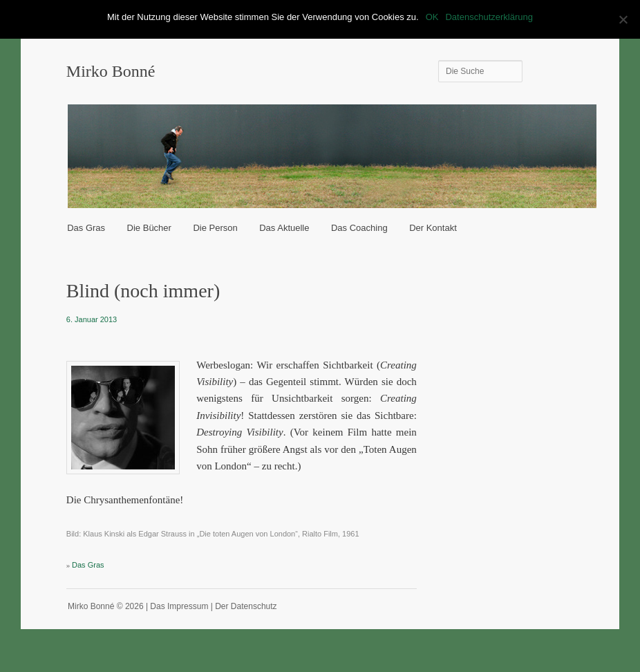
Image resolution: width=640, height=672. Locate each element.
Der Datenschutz (246, 606)
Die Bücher (149, 228)
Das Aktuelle (284, 228)
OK (432, 17)
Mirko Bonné (111, 71)
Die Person (215, 228)
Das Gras (86, 228)
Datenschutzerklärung (489, 17)
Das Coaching (359, 228)
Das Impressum (179, 606)
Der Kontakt (433, 228)
